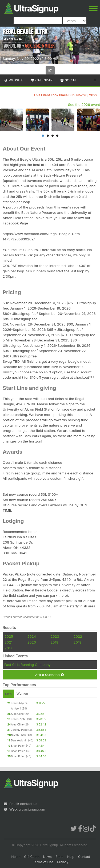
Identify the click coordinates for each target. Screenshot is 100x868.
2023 (55, 636)
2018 (77, 642)
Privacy (63, 862)
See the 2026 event (84, 105)
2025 (9, 636)
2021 (8, 642)
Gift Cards (32, 857)
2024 (32, 636)
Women (22, 693)
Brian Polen (18, 746)
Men (8, 694)
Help (71, 857)
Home (16, 857)
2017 (8, 648)
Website (13, 80)
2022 (78, 636)
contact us (29, 804)
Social (68, 80)
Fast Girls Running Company (27, 665)
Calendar (41, 80)
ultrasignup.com (32, 809)
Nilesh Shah (18, 735)
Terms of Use (43, 862)
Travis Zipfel (19, 719)
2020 (32, 642)
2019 (54, 642)
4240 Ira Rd (14, 39)
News (47, 857)
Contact (84, 857)
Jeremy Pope (19, 730)
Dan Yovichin (19, 740)
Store (59, 857)
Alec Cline (17, 714)
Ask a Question (49, 675)
